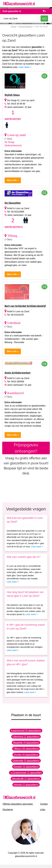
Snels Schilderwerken (18, 373)
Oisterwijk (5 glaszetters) (26, 761)
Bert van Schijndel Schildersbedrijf (25, 306)
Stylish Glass (12, 95)
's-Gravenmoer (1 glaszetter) (26, 773)
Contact (44, 804)
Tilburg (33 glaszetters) (26, 749)
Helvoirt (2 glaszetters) (26, 785)
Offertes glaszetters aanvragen (18, 804)
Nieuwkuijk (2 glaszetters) (26, 779)
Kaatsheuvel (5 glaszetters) (26, 731)
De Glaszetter (13, 203)
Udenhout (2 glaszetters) (26, 737)
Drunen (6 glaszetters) (26, 755)
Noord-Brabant (26, 26)
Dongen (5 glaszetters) (26, 767)
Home (14, 26)
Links (43, 810)
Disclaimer (8, 810)
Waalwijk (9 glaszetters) (26, 743)
